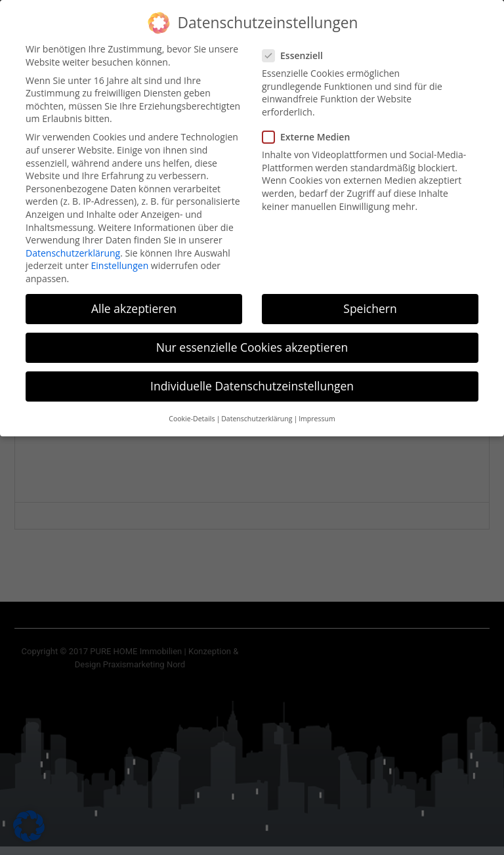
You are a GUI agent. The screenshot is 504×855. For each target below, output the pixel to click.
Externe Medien (310, 128)
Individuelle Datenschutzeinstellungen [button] (252, 377)
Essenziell (297, 46)
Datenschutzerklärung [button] (257, 410)
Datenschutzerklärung (73, 244)
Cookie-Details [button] (192, 410)
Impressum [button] (317, 410)
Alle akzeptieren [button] (134, 299)
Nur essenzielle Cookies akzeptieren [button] (252, 339)
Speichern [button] (370, 299)
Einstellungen (120, 257)
